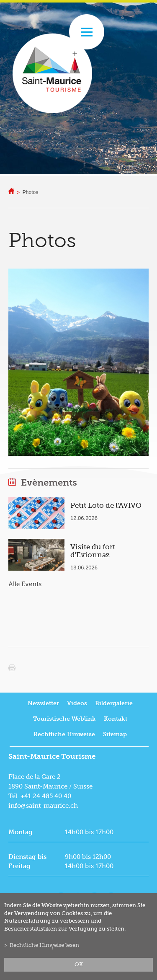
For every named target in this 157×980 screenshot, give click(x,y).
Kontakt (116, 719)
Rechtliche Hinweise (64, 734)
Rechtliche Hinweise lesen (44, 945)
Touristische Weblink (64, 719)
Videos (77, 703)
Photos (30, 192)
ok (79, 964)
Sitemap (115, 734)
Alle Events (25, 584)
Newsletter (43, 703)
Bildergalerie (114, 703)
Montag (21, 832)
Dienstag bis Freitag (27, 861)
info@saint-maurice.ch (43, 806)
